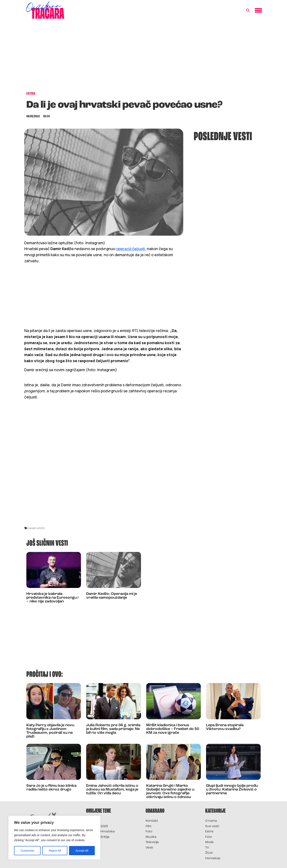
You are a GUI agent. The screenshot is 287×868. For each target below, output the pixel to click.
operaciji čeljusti (131, 249)
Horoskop (213, 858)
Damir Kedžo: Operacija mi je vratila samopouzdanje (112, 596)
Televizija (152, 842)
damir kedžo (37, 528)
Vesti (149, 848)
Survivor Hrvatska (100, 832)
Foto (149, 832)
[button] (248, 10)
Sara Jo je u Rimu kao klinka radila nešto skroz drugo (51, 788)
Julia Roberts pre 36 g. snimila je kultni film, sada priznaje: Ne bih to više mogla (113, 729)
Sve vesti (212, 826)
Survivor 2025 (97, 826)
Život (209, 853)
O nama (211, 821)
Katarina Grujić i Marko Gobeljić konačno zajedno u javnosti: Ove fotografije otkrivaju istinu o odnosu (170, 791)
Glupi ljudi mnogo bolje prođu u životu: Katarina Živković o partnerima (232, 790)
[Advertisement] (143, 57)
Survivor (93, 821)
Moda (209, 842)
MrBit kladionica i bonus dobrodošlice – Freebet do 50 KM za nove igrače (173, 729)
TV (207, 848)
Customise (27, 851)
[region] (54, 838)
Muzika (151, 837)
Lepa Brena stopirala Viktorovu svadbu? (225, 727)
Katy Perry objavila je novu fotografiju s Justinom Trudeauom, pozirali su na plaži (50, 731)
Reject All (55, 851)
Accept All (82, 851)
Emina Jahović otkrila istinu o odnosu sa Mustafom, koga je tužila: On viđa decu (112, 790)
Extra (209, 832)
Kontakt (152, 821)
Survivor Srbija (98, 837)
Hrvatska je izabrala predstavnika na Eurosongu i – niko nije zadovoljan (52, 598)
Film (149, 826)
